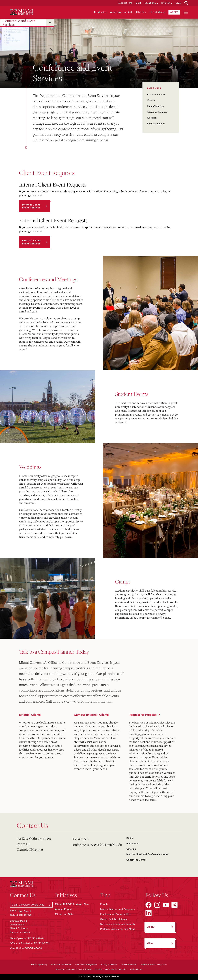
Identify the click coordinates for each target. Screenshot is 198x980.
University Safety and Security (118, 924)
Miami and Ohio (64, 914)
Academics (100, 12)
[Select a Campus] (31, 905)
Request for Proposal (143, 715)
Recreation (132, 844)
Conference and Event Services (19, 23)
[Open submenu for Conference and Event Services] (50, 23)
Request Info (125, 3)
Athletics (141, 12)
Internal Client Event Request (31, 206)
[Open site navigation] (186, 12)
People (104, 904)
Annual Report (63, 909)
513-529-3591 (80, 838)
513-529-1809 (36, 938)
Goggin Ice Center (136, 860)
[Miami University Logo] (22, 12)
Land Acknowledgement (86, 965)
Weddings (152, 118)
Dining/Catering (155, 106)
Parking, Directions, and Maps (118, 929)
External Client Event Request (31, 242)
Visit (138, 3)
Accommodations (156, 94)
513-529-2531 (41, 943)
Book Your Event (156, 124)
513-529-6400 (34, 948)
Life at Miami (157, 12)
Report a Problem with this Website (111, 969)
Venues (151, 100)
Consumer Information (61, 965)
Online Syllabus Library (114, 919)
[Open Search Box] (186, 3)
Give (178, 3)
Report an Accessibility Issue (154, 965)
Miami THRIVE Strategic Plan (72, 904)
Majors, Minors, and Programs (117, 909)
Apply (174, 12)
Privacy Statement (109, 965)
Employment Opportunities (116, 914)
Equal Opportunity (39, 965)
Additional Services (157, 112)
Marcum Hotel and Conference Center (147, 854)
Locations (150, 3)
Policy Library (136, 969)
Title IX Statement (129, 965)
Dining (130, 838)
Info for (166, 3)
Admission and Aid (121, 12)
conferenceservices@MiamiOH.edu (97, 845)
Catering (131, 849)
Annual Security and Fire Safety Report (73, 969)
